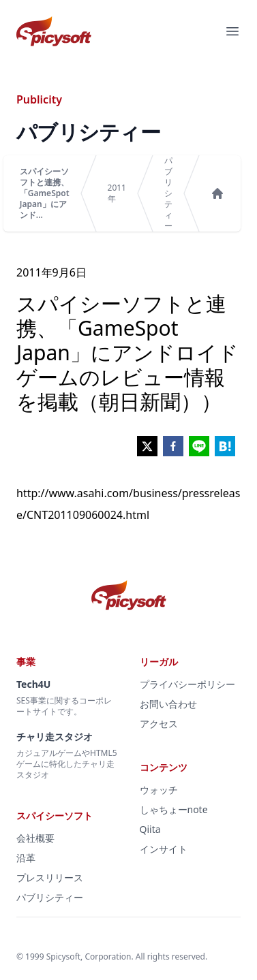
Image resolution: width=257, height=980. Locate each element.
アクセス (159, 724)
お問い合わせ (168, 704)
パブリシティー (168, 193)
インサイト (164, 849)
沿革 (26, 858)
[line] (199, 446)
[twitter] (147, 446)
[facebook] (173, 446)
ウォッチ (159, 790)
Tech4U (33, 684)
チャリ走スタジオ (55, 737)
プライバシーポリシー (187, 684)
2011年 (117, 193)
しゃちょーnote (174, 809)
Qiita (150, 829)
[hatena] (225, 446)
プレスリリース (50, 878)
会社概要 (35, 838)
